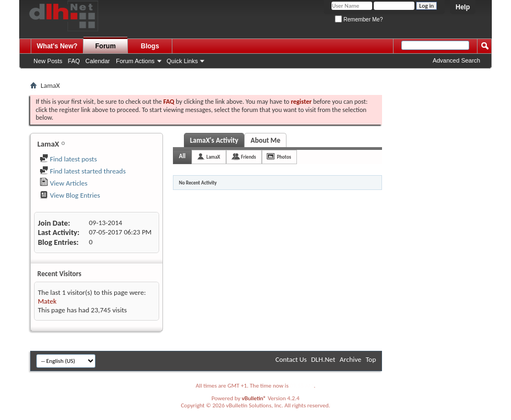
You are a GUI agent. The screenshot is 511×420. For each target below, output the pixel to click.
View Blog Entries (70, 195)
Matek (47, 301)
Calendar (98, 61)
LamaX (213, 157)
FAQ (74, 61)
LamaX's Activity (214, 140)
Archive (350, 359)
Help (463, 7)
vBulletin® (254, 398)
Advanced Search (456, 60)
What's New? (57, 46)
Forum (106, 46)
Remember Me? (359, 19)
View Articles (63, 183)
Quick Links (182, 61)
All (182, 156)
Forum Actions (135, 61)
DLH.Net (323, 359)
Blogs (150, 46)
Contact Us (291, 359)
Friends (248, 157)
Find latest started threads (83, 171)
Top (371, 359)
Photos (284, 157)
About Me (266, 140)
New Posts (48, 61)
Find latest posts (68, 159)
